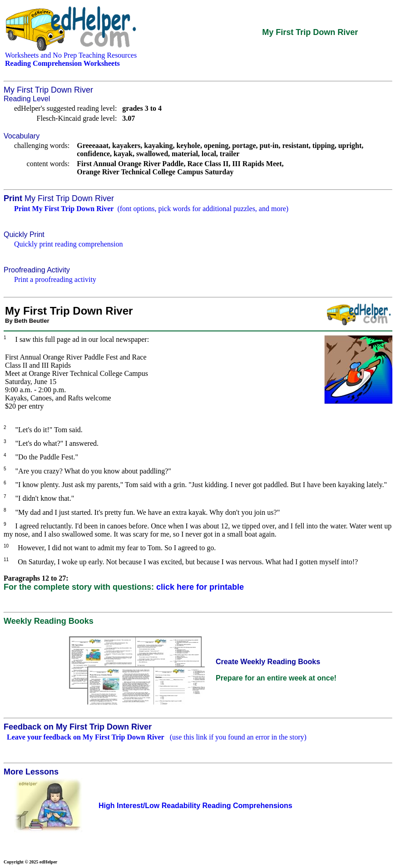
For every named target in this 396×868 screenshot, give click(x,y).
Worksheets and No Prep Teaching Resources (71, 55)
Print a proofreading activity (55, 279)
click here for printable (200, 587)
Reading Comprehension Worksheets (62, 63)
